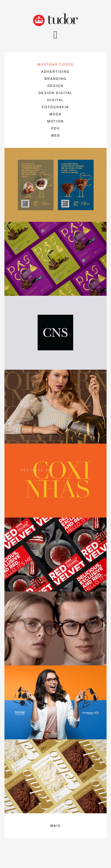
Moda (55, 114)
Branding (55, 79)
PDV (55, 128)
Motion (56, 121)
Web (55, 135)
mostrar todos (55, 64)
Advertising (55, 72)
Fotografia (55, 107)
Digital (56, 100)
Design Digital (55, 93)
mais (55, 826)
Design (55, 86)
